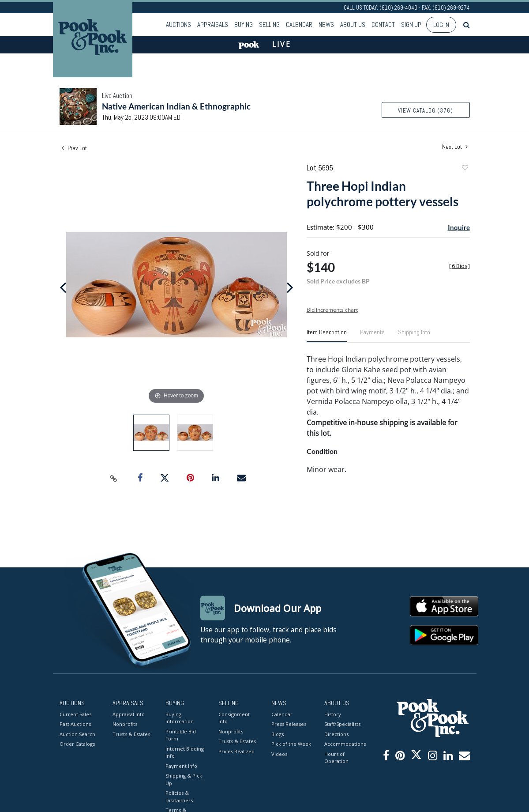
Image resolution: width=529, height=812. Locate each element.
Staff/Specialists (342, 724)
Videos (279, 754)
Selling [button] (269, 25)
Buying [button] (244, 25)
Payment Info (181, 766)
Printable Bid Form (181, 735)
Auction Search (77, 734)
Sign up (411, 25)
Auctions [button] (178, 25)
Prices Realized (236, 751)
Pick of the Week (291, 744)
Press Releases (289, 724)
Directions (336, 734)
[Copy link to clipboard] (113, 478)
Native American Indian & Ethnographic (176, 106)
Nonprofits (125, 724)
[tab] (327, 336)
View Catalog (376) (426, 111)
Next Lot (455, 147)
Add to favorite (465, 169)
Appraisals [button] (213, 25)
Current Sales (75, 714)
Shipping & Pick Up (184, 779)
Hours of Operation (336, 758)
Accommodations (344, 744)
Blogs (278, 734)
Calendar (299, 25)
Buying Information (180, 718)
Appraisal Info (129, 714)
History (333, 714)
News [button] (326, 25)
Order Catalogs (77, 744)
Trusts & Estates (131, 734)
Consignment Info (234, 718)
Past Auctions (75, 724)
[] (460, 266)
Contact (383, 25)
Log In (441, 25)
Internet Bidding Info (185, 752)
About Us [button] (353, 25)
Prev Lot (74, 148)
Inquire (459, 227)
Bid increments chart (332, 310)
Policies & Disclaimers (179, 797)
